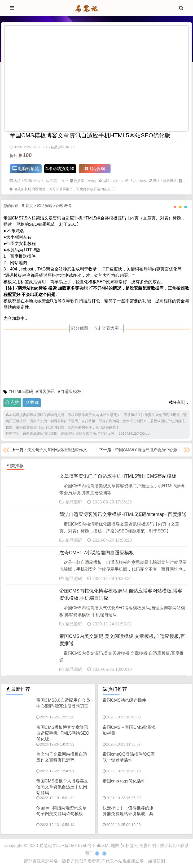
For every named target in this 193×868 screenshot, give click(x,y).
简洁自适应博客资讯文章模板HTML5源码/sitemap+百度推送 (123, 515)
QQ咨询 (94, 169)
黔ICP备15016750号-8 (75, 846)
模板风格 (170, 181)
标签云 (129, 846)
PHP (64, 181)
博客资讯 (47, 392)
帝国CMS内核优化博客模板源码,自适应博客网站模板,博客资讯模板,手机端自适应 (121, 595)
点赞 (12, 403)
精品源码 (55, 147)
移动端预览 (60, 169)
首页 (29, 206)
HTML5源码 (22, 392)
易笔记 (46, 846)
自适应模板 (71, 392)
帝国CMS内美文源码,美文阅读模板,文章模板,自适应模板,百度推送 (122, 640)
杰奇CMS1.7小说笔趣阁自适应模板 (97, 553)
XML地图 (108, 846)
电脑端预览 (25, 169)
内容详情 (64, 206)
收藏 (34, 403)
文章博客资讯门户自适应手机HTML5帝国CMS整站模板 (118, 476)
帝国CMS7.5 (34, 181)
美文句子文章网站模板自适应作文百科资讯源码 (69, 450)
